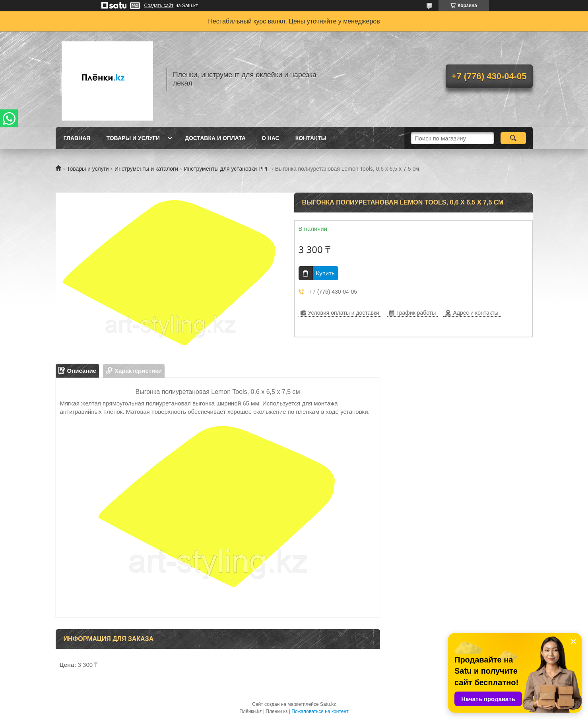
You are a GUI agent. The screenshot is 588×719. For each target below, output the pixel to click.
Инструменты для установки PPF (226, 169)
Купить (325, 273)
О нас (271, 138)
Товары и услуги (133, 138)
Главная (77, 138)
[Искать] (513, 138)
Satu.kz (328, 704)
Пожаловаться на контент (320, 711)
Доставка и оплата (215, 138)
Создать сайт (159, 6)
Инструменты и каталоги (146, 169)
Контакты (311, 138)
